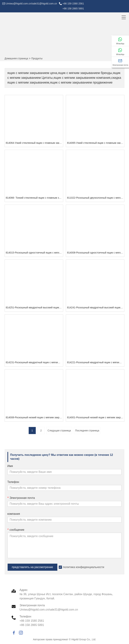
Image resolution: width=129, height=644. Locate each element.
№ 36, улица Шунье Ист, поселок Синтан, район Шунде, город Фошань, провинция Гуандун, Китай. (66, 596)
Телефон (13, 482)
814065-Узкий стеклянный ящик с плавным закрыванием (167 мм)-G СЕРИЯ (96, 143)
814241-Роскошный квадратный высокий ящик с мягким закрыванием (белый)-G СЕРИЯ (96, 307)
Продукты (37, 58)
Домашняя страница (16, 58)
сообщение (16, 530)
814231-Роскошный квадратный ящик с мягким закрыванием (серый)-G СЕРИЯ (34, 362)
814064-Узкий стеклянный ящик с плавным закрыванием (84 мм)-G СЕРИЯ (34, 143)
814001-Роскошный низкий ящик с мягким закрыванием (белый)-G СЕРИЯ (96, 417)
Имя (10, 466)
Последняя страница (87, 431)
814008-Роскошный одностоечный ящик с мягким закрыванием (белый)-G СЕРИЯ (96, 253)
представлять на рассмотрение (32, 567)
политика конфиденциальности (84, 567)
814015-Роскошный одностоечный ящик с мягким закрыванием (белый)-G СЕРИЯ (34, 253)
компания (14, 514)
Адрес (24, 590)
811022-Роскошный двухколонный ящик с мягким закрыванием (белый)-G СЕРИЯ (96, 198)
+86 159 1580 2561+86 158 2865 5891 (73, 6)
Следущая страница (59, 431)
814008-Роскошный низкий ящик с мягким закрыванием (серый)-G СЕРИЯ (34, 417)
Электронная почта (21, 498)
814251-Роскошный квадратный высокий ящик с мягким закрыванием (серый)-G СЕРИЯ (34, 307)
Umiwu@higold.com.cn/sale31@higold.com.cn (31, 4)
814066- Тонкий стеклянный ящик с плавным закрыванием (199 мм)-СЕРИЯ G (34, 198)
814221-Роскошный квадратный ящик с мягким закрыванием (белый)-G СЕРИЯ (96, 362)
